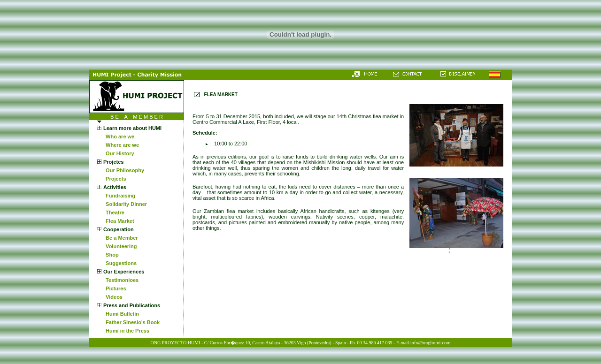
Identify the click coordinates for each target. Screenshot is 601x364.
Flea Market (119, 221)
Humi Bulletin (121, 314)
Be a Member (120, 238)
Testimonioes (121, 280)
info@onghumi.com (431, 343)
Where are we (121, 145)
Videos (113, 297)
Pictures (115, 288)
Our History (119, 153)
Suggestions (120, 263)
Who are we (119, 136)
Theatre (114, 212)
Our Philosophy (123, 170)
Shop (111, 255)
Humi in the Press (126, 331)
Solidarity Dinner (125, 204)
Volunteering (120, 246)
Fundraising (119, 196)
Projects (115, 179)
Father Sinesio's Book (131, 322)
